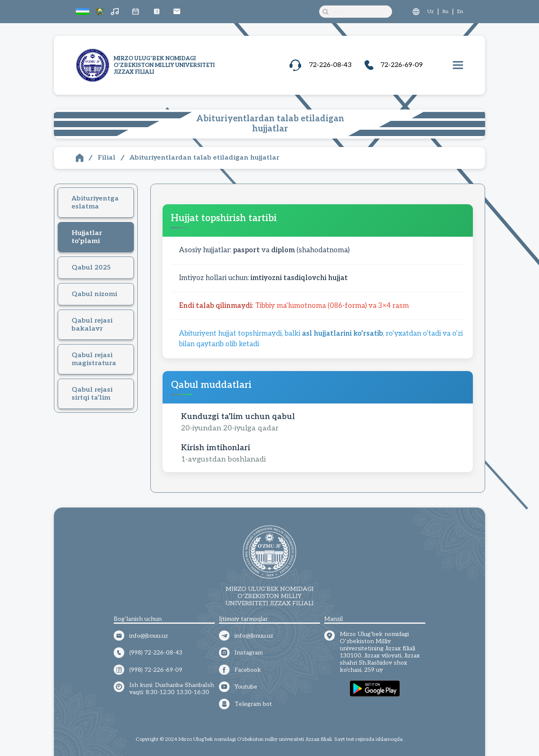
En (460, 12)
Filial (107, 158)
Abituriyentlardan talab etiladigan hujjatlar (204, 158)
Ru (446, 12)
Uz (431, 12)
